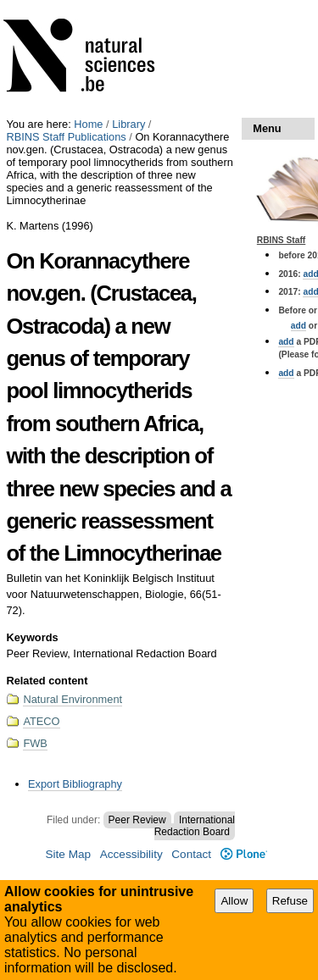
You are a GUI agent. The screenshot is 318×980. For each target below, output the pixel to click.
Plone (244, 854)
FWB (35, 743)
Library (128, 124)
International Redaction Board (195, 826)
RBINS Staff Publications (66, 137)
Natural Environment (73, 699)
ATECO (41, 721)
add (298, 326)
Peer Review (137, 820)
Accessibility (131, 854)
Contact (191, 854)
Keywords (32, 637)
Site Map (68, 854)
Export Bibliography (75, 784)
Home (88, 124)
